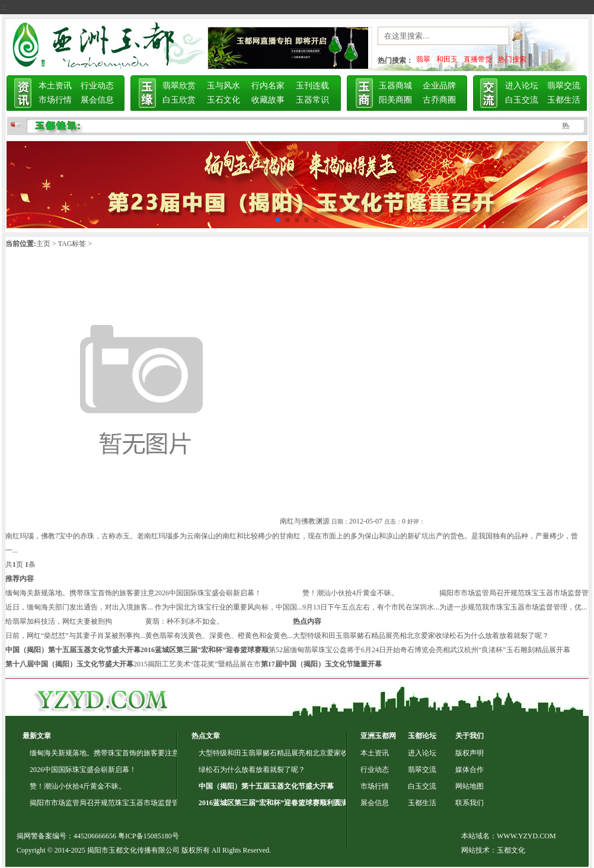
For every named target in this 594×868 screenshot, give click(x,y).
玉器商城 (395, 86)
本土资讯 (55, 86)
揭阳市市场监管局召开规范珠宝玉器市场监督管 (514, 593)
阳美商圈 (395, 100)
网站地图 (470, 786)
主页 (43, 244)
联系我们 (470, 803)
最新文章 (37, 736)
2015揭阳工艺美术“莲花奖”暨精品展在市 (197, 664)
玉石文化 (223, 100)
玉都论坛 (422, 736)
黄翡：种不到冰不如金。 (184, 621)
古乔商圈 (439, 100)
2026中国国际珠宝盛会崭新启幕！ (208, 593)
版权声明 (470, 753)
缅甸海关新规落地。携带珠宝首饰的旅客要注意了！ (111, 753)
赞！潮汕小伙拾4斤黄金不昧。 (350, 593)
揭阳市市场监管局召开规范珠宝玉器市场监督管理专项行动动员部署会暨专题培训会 (161, 803)
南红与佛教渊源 (305, 521)
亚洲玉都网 (378, 736)
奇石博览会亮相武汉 (432, 650)
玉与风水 (223, 86)
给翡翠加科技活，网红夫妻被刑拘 (59, 621)
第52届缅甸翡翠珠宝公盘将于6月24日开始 (334, 650)
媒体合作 (470, 770)
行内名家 (268, 86)
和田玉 (447, 59)
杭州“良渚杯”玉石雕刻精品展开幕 (517, 650)
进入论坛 (522, 86)
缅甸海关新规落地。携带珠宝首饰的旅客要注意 (80, 593)
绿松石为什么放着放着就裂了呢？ (496, 636)
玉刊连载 (312, 86)
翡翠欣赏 (179, 86)
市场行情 (55, 100)
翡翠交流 (564, 86)
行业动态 (97, 86)
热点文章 (206, 736)
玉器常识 (312, 100)
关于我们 (470, 736)
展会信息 (97, 100)
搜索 (531, 39)
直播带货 (478, 59)
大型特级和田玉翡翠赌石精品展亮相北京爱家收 (368, 636)
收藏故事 (268, 100)
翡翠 (423, 59)
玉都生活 (564, 100)
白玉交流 (522, 100)
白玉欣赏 (179, 100)
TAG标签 (72, 244)
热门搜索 (512, 59)
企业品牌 (439, 86)
